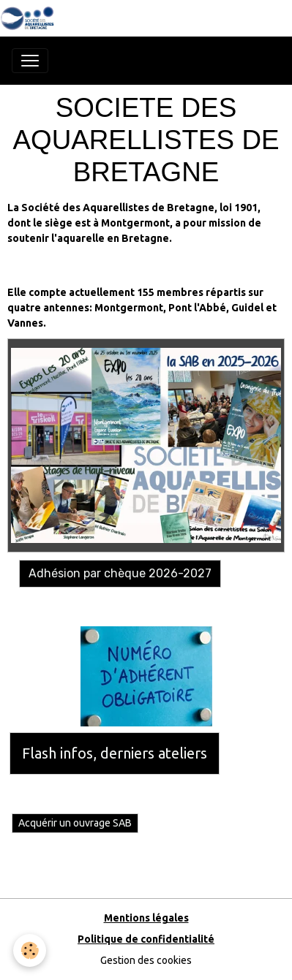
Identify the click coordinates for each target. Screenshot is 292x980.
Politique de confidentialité (146, 939)
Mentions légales (146, 918)
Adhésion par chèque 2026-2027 (120, 573)
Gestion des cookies (146, 960)
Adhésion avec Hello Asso (72, 607)
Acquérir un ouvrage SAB (75, 823)
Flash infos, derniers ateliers (115, 753)
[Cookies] (30, 950)
